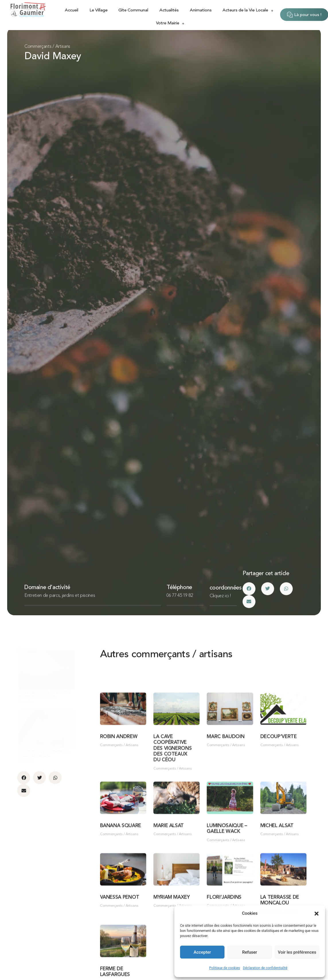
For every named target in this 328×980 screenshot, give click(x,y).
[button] (317, 914)
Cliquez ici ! (220, 604)
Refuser (249, 952)
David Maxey (53, 58)
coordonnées (226, 596)
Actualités (169, 10)
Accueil (72, 10)
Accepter (202, 952)
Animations (201, 10)
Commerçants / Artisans (47, 47)
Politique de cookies (225, 968)
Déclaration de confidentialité (265, 968)
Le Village (98, 10)
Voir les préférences (297, 952)
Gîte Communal (133, 10)
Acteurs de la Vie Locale (248, 10)
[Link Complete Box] (46, 716)
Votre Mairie (170, 23)
